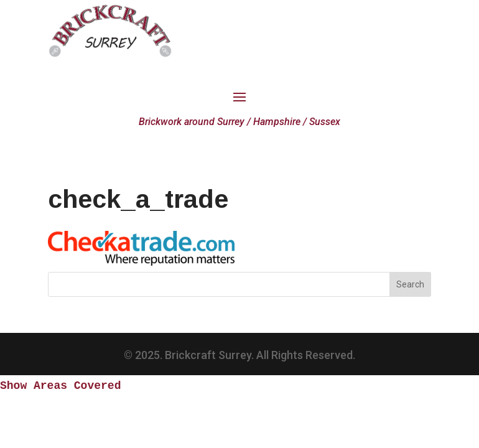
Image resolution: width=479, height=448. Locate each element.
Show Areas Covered (60, 386)
